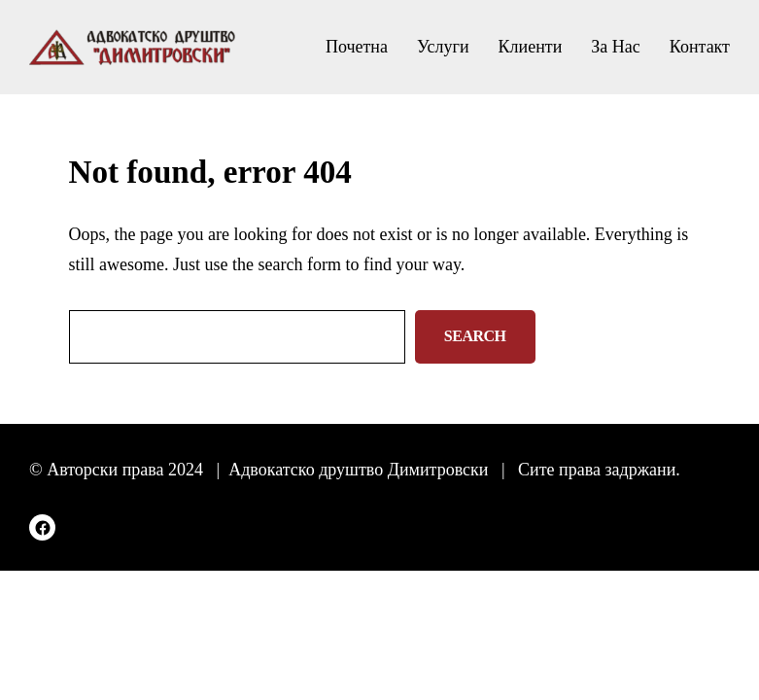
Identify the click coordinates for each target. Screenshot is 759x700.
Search (475, 336)
